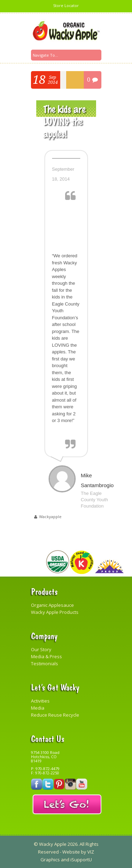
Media (38, 708)
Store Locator (66, 5)
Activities (40, 701)
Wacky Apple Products (55, 612)
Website (71, 852)
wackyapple (50, 517)
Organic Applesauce (52, 605)
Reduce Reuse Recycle (55, 715)
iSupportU (81, 860)
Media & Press (46, 656)
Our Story (41, 649)
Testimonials (45, 663)
